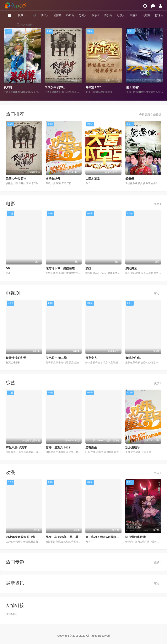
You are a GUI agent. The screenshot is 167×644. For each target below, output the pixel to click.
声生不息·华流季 (16, 447)
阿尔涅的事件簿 (135, 537)
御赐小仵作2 (133, 358)
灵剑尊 (8, 87)
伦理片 (146, 15)
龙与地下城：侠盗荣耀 (60, 268)
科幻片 (70, 15)
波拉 (88, 268)
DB (8, 268)
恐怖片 (83, 15)
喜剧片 (108, 15)
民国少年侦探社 (55, 87)
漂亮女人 (91, 358)
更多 (158, 204)
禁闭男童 (131, 268)
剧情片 (134, 15)
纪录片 (121, 15)
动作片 (45, 15)
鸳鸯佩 (130, 179)
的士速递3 (133, 87)
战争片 (96, 15)
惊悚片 (159, 15)
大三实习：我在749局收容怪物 (105, 537)
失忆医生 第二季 (56, 358)
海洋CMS (11, 614)
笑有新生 (91, 447)
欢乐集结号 (53, 179)
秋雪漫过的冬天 (16, 358)
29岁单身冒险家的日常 (20, 537)
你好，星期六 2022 (58, 447)
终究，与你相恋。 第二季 (62, 537)
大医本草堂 (93, 179)
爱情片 (57, 15)
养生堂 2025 (93, 87)
